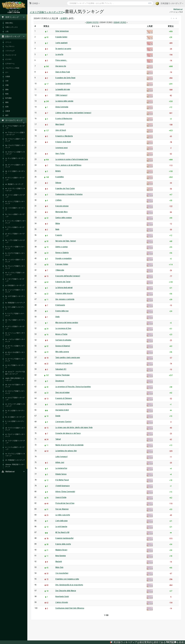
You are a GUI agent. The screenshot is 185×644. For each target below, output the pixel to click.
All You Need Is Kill (62, 532)
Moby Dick (59, 567)
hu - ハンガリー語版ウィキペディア (15, 261)
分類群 (8, 77)
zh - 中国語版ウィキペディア (15, 460)
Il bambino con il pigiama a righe (67, 579)
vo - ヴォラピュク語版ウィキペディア (15, 455)
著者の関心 (9, 23)
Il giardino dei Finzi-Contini (65, 188)
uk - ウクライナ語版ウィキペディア (15, 429)
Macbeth (59, 562)
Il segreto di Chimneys (64, 398)
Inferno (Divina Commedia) (65, 492)
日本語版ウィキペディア (169, 4)
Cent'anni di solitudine (63, 340)
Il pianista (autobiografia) (64, 538)
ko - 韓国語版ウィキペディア (15, 303)
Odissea (58, 183)
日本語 (34, 3)
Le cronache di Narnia (63, 404)
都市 (7, 115)
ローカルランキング (13, 121)
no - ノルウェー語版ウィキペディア (15, 340)
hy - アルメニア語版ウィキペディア (15, 267)
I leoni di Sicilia (61, 497)
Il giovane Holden (62, 264)
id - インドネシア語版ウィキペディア (15, 274)
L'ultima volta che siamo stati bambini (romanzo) (73, 113)
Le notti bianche (61, 527)
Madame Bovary (61, 550)
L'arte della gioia (61, 521)
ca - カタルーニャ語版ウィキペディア (15, 153)
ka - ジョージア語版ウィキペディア (15, 291)
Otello (58, 317)
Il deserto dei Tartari (63, 282)
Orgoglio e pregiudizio (64, 258)
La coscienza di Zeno (63, 328)
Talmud (58, 439)
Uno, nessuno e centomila (65, 299)
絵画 (7, 107)
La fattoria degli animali (64, 288)
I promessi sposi (61, 148)
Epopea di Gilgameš (63, 346)
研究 (150, 3)
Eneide (58, 416)
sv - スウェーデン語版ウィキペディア (15, 405)
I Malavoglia (60, 270)
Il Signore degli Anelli (63, 142)
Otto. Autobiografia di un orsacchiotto (69, 585)
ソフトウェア (10, 51)
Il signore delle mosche (64, 293)
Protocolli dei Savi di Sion (65, 503)
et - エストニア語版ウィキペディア (15, 203)
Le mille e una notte (63, 515)
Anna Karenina (61, 556)
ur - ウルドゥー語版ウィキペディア (15, 435)
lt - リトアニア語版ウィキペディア (15, 315)
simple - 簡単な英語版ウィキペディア (15, 379)
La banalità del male (63, 89)
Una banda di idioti (62, 410)
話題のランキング (13, 36)
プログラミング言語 (12, 68)
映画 (7, 94)
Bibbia (58, 223)
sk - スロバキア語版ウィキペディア (15, 386)
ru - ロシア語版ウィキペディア (15, 366)
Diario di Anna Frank (63, 72)
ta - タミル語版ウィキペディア (15, 412)
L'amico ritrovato (62, 602)
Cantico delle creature (64, 218)
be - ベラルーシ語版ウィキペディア (15, 140)
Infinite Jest (60, 462)
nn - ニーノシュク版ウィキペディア (15, 334)
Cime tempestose (62, 31)
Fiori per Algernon (62, 509)
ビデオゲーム (10, 64)
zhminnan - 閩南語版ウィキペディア (15, 466)
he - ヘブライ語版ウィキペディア (15, 241)
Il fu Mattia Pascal (62, 480)
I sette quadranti (61, 43)
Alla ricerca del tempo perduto (67, 323)
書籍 (7, 102)
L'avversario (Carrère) (63, 422)
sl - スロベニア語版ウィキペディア (15, 392)
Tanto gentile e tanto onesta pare (68, 358)
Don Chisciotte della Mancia (66, 591)
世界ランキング (13, 17)
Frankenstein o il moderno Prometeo (69, 194)
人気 (7, 31)
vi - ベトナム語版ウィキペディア (15, 448)
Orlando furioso (61, 474)
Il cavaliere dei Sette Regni (65, 78)
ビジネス (8, 59)
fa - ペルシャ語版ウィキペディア (15, 215)
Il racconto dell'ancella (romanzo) (68, 276)
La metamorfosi (61, 468)
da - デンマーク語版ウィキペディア (15, 166)
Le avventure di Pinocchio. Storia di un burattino (73, 387)
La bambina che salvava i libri (66, 451)
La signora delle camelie (64, 101)
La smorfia (59, 54)
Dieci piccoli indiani (62, 392)
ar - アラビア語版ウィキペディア (15, 127)
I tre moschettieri (62, 573)
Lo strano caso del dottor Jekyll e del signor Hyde (74, 427)
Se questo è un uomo (63, 49)
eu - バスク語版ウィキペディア (15, 209)
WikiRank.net (14, 472)
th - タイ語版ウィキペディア (15, 417)
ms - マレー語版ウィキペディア (15, 321)
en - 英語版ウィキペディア (14, 184)
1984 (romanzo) (61, 95)
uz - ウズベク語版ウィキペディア (15, 442)
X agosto (59, 235)
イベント (8, 42)
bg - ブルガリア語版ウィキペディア (15, 146)
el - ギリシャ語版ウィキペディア (15, 179)
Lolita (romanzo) (61, 457)
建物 (7, 90)
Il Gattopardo (60, 305)
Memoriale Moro (61, 212)
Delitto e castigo (62, 247)
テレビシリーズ (11, 55)
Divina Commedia (62, 107)
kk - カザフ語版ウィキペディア (15, 297)
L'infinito (58, 200)
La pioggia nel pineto (63, 84)
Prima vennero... (61, 60)
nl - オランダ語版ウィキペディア (15, 328)
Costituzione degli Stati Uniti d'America (70, 608)
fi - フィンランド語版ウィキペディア (16, 222)
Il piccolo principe (62, 206)
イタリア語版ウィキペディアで (47, 12)
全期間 (64, 18)
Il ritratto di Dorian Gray (64, 363)
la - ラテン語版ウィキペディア (15, 308)
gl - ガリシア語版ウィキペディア (15, 235)
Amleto (58, 171)
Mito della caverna (62, 352)
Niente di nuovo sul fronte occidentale (69, 445)
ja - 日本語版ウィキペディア (15, 285)
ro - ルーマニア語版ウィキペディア (15, 360)
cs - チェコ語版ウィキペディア (15, 159)
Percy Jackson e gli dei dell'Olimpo (68, 165)
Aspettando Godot (62, 596)
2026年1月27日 (92, 22)
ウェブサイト (10, 46)
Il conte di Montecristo (64, 119)
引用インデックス (12, 27)
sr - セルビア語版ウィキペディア (15, 399)
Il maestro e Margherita (64, 136)
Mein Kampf (60, 124)
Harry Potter (60, 154)
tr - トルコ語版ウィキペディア (15, 422)
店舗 (7, 85)
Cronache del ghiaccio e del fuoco (68, 433)
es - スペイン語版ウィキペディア (15, 196)
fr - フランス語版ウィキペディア (15, 228)
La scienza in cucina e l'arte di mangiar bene (72, 159)
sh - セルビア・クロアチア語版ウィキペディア (15, 373)
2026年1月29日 (120, 22)
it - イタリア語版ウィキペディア (15, 280)
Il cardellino (60, 177)
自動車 (8, 111)
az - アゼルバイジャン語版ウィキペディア (15, 134)
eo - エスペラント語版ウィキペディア (15, 190)
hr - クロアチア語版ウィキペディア (15, 254)
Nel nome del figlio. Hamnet (66, 241)
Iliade (57, 229)
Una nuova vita (61, 66)
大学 (7, 81)
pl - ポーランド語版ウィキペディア (15, 347)
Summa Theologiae (62, 375)
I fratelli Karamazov (63, 486)
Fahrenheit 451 (61, 369)
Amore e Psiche (61, 334)
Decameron (60, 381)
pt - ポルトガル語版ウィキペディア (15, 353)
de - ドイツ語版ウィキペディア (15, 172)
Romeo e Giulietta (62, 253)
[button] (171, 18)
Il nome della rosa (62, 311)
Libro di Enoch (61, 130)
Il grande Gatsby (61, 37)
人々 (7, 72)
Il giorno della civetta (63, 544)
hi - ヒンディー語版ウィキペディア (15, 248)
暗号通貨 (8, 98)
